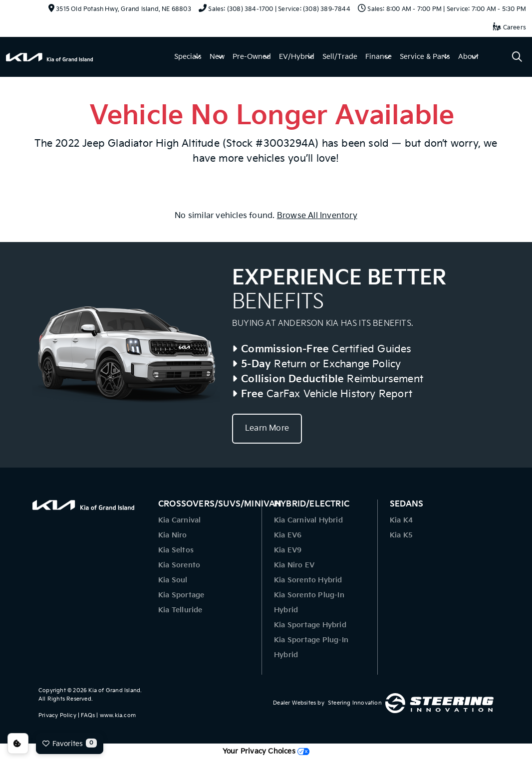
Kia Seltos (176, 550)
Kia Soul (173, 580)
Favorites (70, 743)
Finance (379, 57)
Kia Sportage (181, 595)
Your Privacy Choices (266, 751)
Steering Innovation (355, 703)
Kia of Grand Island (114, 690)
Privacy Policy (57, 715)
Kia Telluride (180, 610)
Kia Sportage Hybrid (310, 625)
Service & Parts (425, 57)
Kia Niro (173, 535)
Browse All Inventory (317, 216)
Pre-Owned (252, 57)
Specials (188, 57)
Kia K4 (401, 520)
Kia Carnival (179, 520)
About (468, 57)
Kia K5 (401, 535)
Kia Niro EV (294, 565)
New (217, 57)
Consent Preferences (18, 744)
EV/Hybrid (297, 57)
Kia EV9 (288, 550)
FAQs (88, 715)
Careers (510, 28)
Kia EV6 (288, 535)
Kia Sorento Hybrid (308, 580)
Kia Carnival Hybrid (308, 520)
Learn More (267, 428)
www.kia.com (118, 715)
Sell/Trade (340, 57)
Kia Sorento (179, 565)
